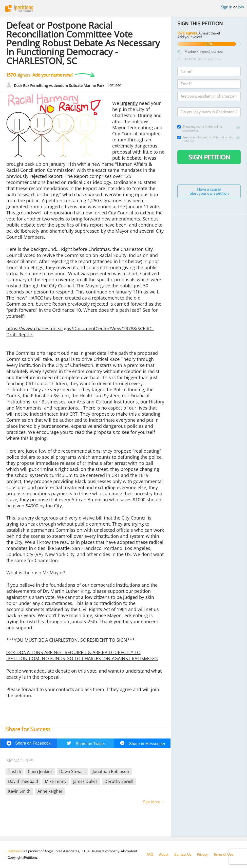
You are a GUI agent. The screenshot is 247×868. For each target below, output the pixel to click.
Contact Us (183, 854)
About (164, 854)
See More (152, 802)
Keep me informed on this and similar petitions (205, 139)
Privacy (202, 854)
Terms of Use (223, 854)
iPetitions (124, 8)
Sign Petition (209, 157)
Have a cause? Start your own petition (209, 191)
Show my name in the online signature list (200, 128)
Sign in (227, 7)
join (241, 7)
